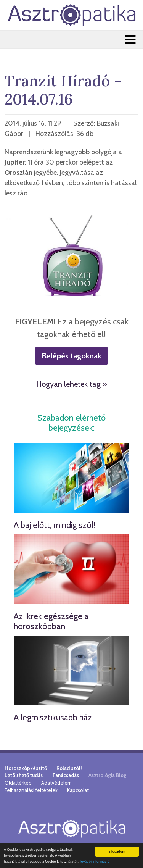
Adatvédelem (56, 783)
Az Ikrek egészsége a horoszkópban (51, 621)
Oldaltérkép (18, 783)
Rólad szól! (69, 768)
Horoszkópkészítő (26, 768)
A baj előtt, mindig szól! (55, 525)
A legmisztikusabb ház (53, 717)
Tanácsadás (66, 775)
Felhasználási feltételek (31, 790)
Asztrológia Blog (108, 775)
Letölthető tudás (24, 775)
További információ (94, 862)
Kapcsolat (78, 790)
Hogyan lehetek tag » (72, 384)
